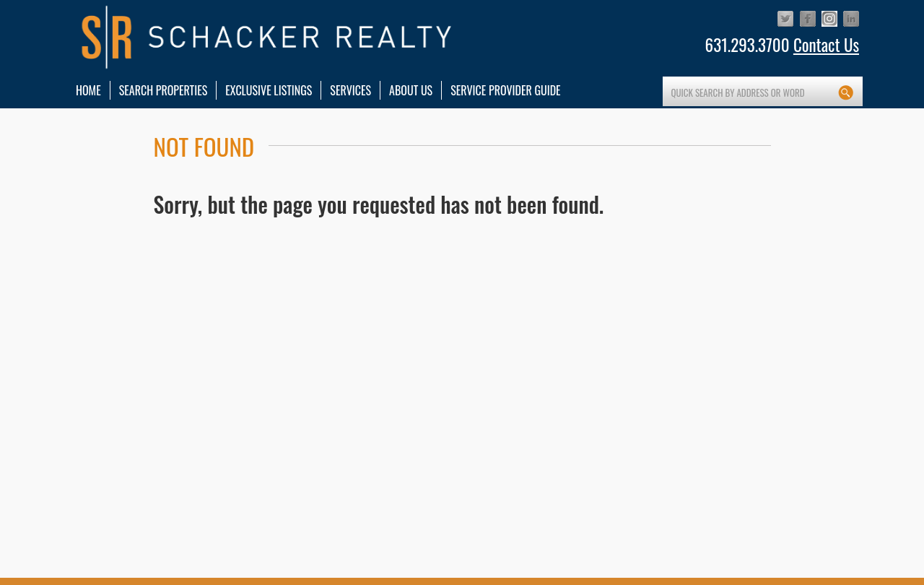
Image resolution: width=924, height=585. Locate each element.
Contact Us (826, 45)
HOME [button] (88, 90)
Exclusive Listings (269, 90)
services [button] (350, 90)
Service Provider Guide (505, 90)
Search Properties (164, 90)
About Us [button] (411, 90)
